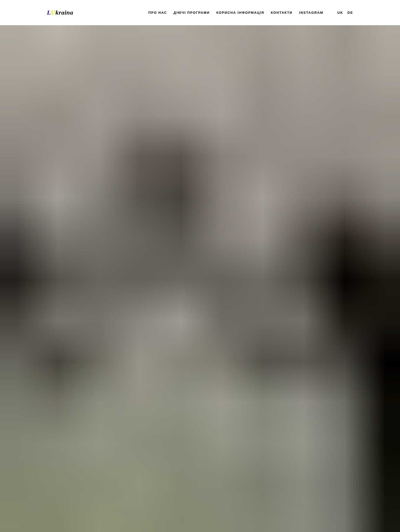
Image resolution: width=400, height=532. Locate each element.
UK (340, 13)
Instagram (311, 13)
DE (350, 13)
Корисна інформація (240, 13)
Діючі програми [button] (192, 13)
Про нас (158, 13)
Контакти (282, 13)
